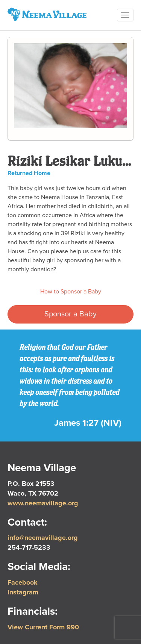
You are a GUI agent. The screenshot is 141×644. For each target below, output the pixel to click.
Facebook (23, 582)
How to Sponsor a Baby (71, 292)
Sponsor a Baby (70, 314)
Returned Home (29, 173)
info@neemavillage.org (43, 538)
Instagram (23, 592)
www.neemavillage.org (43, 503)
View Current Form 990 (43, 627)
